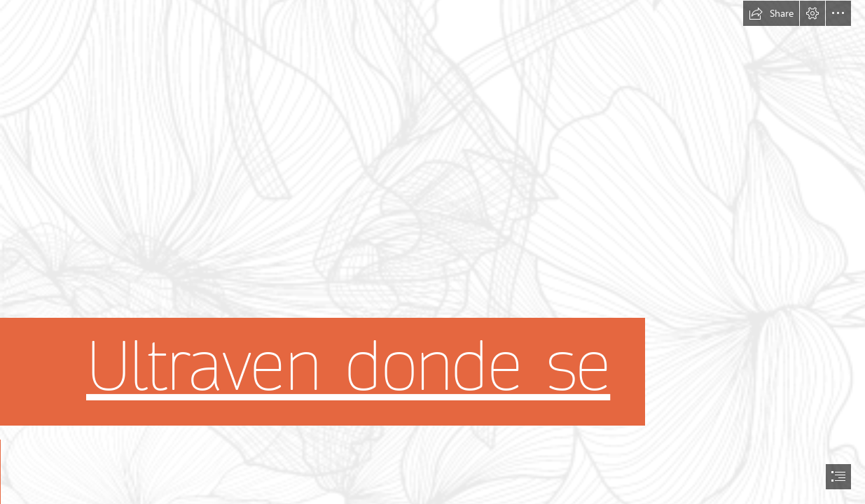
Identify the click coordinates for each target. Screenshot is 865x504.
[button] (771, 13)
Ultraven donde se (348, 367)
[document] (432, 252)
